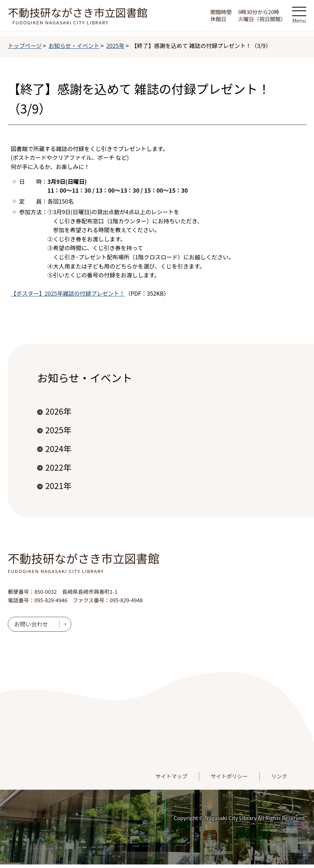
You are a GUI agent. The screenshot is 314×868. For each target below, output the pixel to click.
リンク (279, 776)
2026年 (58, 411)
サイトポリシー (229, 776)
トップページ (25, 46)
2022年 (58, 467)
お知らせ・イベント (74, 46)
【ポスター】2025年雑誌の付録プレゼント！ (68, 293)
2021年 (58, 486)
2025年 (115, 46)
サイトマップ (171, 776)
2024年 (58, 448)
